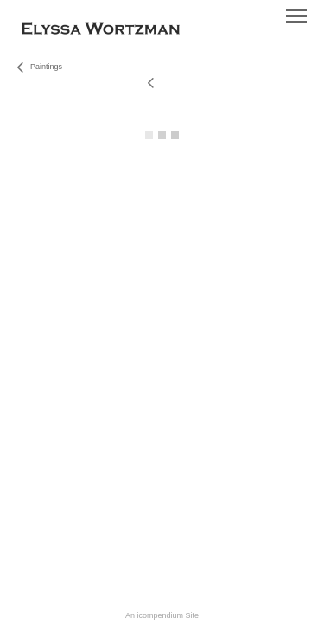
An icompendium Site (162, 615)
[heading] (101, 31)
